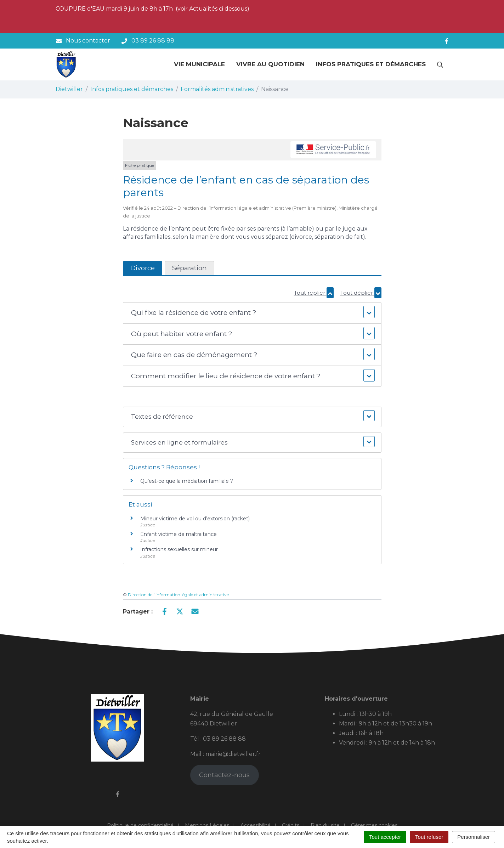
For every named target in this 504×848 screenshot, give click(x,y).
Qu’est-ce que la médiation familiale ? (187, 481)
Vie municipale (199, 64)
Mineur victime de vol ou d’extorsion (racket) (195, 519)
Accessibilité (256, 825)
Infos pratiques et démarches (371, 64)
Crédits (291, 825)
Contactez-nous (224, 775)
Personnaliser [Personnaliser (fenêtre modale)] (474, 837)
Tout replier (314, 293)
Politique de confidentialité (140, 825)
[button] (252, 313)
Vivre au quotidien (270, 64)
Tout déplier (361, 293)
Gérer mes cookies (374, 825)
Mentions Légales (207, 825)
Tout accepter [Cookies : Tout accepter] (385, 837)
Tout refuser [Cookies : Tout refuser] (429, 837)
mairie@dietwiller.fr (233, 754)
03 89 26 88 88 (224, 739)
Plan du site (325, 825)
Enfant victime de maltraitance (179, 534)
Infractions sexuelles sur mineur (179, 549)
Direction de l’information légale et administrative (178, 595)
